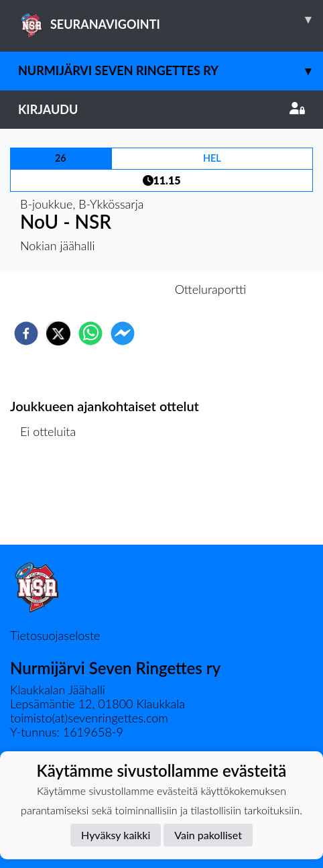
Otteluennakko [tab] (115, 289)
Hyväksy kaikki (116, 835)
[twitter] (58, 333)
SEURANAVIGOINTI (171, 19)
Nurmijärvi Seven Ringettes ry (171, 71)
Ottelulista (53, 499)
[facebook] (26, 333)
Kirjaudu (161, 109)
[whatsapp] (90, 333)
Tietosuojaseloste (55, 635)
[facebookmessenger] (123, 333)
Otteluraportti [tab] (211, 289)
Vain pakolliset (208, 835)
